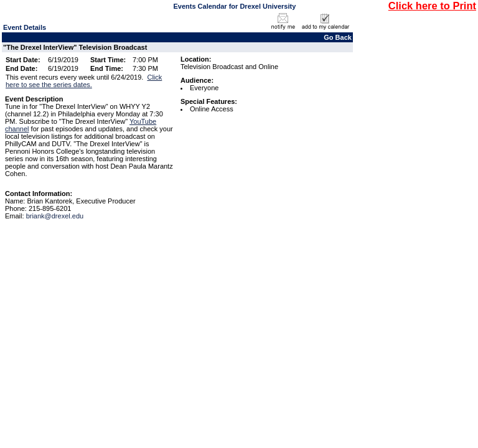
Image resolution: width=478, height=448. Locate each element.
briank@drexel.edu (55, 216)
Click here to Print (432, 6)
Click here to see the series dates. (84, 81)
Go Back (338, 37)
